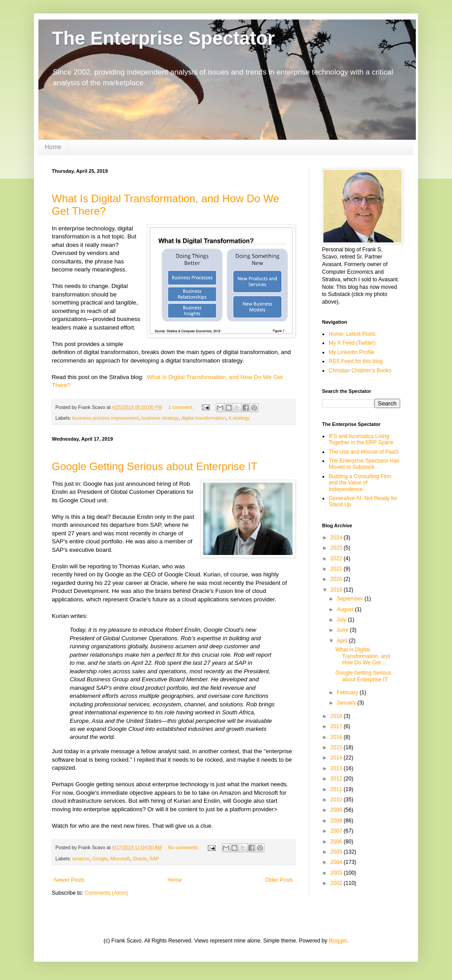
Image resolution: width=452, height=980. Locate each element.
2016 (337, 737)
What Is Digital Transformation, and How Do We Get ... (363, 656)
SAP (155, 859)
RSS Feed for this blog (356, 361)
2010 (337, 800)
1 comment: (182, 407)
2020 (337, 579)
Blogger (338, 941)
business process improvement (106, 418)
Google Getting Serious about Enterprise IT (155, 466)
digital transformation (204, 418)
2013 (337, 768)
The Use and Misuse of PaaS (364, 452)
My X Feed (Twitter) (352, 343)
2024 (337, 538)
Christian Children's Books (360, 371)
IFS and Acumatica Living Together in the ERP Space (361, 439)
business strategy (160, 418)
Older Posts (279, 880)
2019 (337, 590)
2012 (337, 779)
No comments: (184, 847)
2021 (337, 569)
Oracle (140, 859)
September (351, 599)
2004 (337, 862)
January (347, 703)
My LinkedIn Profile (352, 352)
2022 (337, 559)
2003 (337, 873)
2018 (337, 716)
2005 (337, 852)
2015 (337, 747)
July (342, 620)
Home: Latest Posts (352, 334)
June (343, 630)
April (343, 641)
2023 (337, 548)
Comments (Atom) (106, 893)
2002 (337, 883)
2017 (337, 726)
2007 (337, 831)
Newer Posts (69, 880)
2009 (337, 810)
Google (100, 859)
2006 (337, 842)
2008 (337, 821)
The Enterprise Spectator (163, 38)
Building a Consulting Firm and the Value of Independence (360, 483)
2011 (337, 789)
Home (53, 147)
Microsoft (120, 859)
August (346, 609)
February (348, 692)
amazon (81, 859)
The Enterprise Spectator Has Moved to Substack (364, 464)
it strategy (239, 418)
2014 (337, 758)
